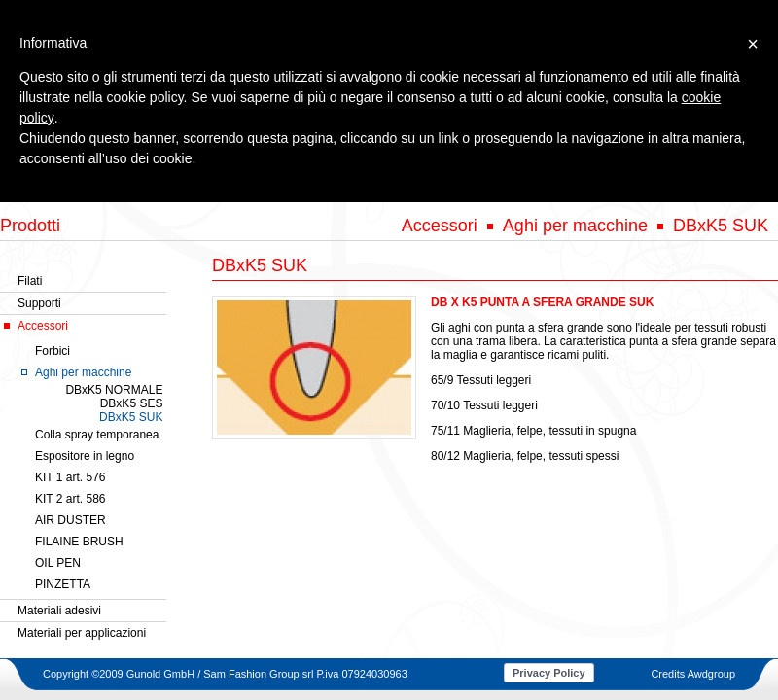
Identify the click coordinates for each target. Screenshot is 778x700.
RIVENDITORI (541, 186)
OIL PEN (58, 563)
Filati (30, 281)
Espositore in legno (85, 456)
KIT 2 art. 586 (71, 499)
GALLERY (392, 186)
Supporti (39, 303)
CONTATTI (749, 186)
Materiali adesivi (59, 611)
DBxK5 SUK (131, 417)
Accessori (43, 326)
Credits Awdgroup (693, 674)
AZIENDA (240, 186)
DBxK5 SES (132, 403)
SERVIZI (462, 186)
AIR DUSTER (71, 520)
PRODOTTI (315, 186)
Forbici (53, 351)
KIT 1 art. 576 (71, 477)
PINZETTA (63, 584)
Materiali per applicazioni (82, 633)
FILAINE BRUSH (79, 542)
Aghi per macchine (83, 372)
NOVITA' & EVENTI (650, 186)
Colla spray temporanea (97, 435)
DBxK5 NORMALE (114, 390)
